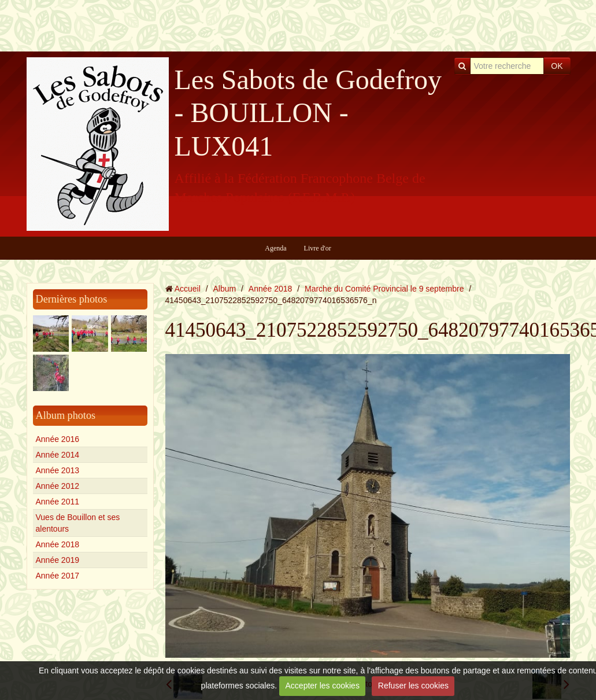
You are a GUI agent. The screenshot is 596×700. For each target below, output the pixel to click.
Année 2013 (58, 470)
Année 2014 (58, 455)
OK (557, 66)
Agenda (275, 248)
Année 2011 (58, 502)
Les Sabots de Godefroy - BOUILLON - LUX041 (308, 113)
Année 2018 (58, 544)
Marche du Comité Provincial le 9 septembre (384, 289)
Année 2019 (58, 560)
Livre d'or (318, 248)
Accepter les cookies (323, 686)
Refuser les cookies (413, 686)
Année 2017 (58, 576)
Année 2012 (58, 486)
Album (224, 289)
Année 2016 (58, 439)
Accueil (188, 289)
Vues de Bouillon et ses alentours (78, 523)
